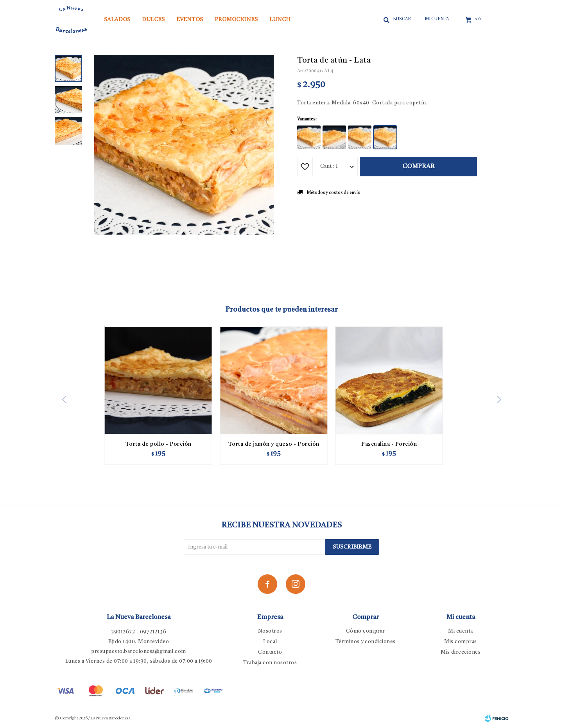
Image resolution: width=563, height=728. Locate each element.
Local (270, 642)
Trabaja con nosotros (270, 663)
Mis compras (461, 642)
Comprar (419, 167)
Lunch (280, 20)
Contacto (270, 652)
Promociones (236, 20)
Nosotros (270, 631)
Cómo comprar (366, 631)
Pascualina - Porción (389, 444)
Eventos (190, 20)
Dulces (153, 20)
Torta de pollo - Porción (159, 444)
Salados (117, 20)
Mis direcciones (461, 652)
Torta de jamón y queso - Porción (274, 444)
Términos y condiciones (366, 642)
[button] (499, 400)
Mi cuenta (461, 631)
